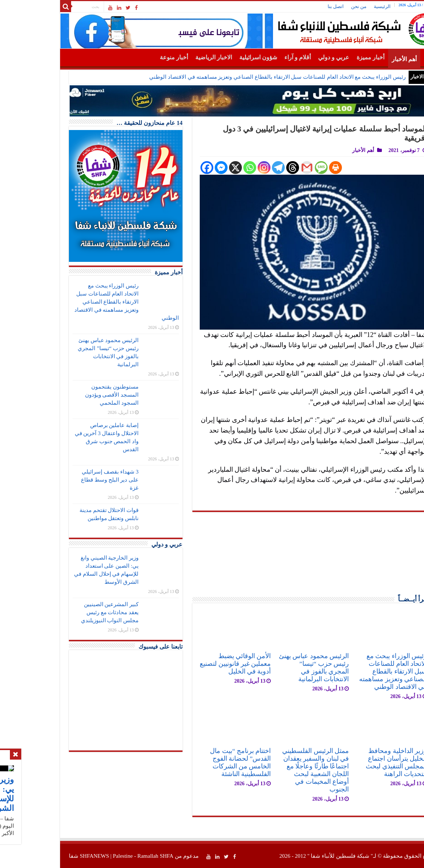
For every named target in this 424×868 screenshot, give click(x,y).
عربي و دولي (294, 57)
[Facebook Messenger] (182, 168)
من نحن (319, 6)
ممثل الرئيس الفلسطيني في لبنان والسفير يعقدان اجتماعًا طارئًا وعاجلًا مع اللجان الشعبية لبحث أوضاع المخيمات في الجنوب (276, 770)
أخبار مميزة (331, 57)
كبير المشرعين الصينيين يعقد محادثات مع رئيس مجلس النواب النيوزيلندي (70, 612)
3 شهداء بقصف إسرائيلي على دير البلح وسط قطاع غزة (70, 480)
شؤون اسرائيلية (219, 57)
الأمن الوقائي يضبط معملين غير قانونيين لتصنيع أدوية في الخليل (196, 664)
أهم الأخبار (365, 59)
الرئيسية (343, 6)
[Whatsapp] (210, 168)
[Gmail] (267, 168)
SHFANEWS (55, 856)
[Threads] (253, 168)
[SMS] (282, 168)
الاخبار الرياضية (174, 57)
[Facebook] (167, 168)
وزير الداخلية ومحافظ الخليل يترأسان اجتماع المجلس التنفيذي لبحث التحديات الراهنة (357, 762)
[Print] (296, 168)
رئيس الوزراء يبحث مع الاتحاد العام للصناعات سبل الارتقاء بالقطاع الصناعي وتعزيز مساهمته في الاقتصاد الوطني (238, 77)
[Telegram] (239, 168)
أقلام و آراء (258, 57)
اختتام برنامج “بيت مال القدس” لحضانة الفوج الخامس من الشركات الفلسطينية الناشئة (201, 762)
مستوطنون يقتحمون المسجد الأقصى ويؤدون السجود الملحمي (72, 395)
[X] (196, 168)
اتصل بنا (296, 6)
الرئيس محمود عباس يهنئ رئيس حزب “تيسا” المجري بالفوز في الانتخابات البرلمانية (274, 667)
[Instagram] (224, 168)
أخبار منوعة (134, 57)
